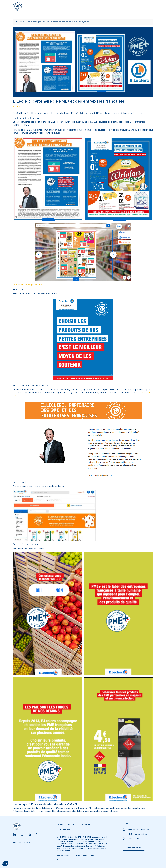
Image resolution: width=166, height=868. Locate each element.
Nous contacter (134, 848)
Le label (60, 825)
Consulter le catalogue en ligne (27, 285)
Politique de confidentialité (84, 856)
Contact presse (62, 860)
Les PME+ (72, 825)
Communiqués (63, 829)
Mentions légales (63, 856)
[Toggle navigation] (150, 6)
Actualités (20, 21)
